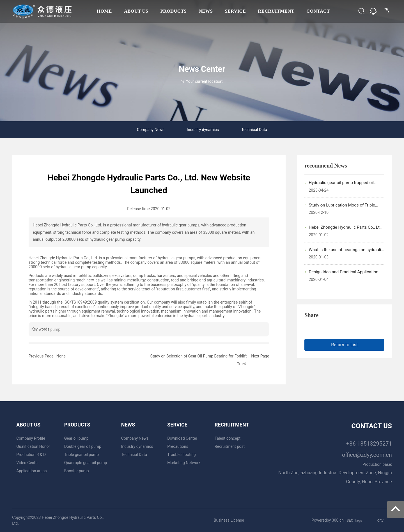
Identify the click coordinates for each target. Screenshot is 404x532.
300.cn (338, 520)
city (380, 520)
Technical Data (254, 130)
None (61, 356)
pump (55, 329)
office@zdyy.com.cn (367, 455)
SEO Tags (354, 520)
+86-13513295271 (369, 444)
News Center (202, 69)
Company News (151, 130)
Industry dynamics (203, 130)
